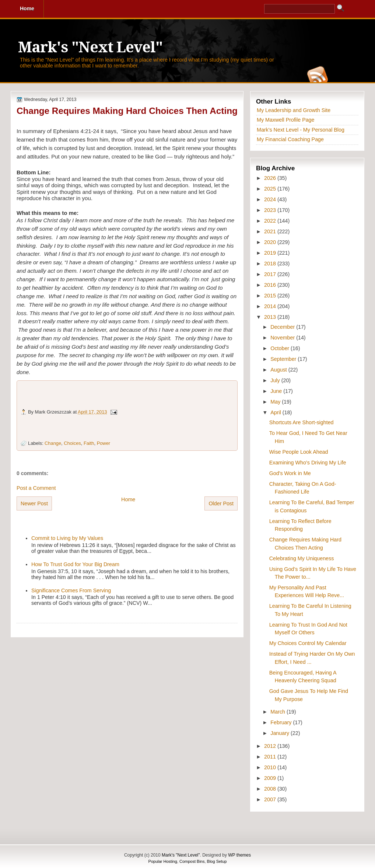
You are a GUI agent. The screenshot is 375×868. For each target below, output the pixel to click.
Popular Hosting (163, 861)
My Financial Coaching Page (290, 139)
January (281, 733)
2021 (271, 231)
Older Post (221, 503)
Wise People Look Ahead (299, 452)
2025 (271, 189)
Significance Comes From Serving (71, 590)
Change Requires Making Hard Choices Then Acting (127, 111)
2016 (271, 285)
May (276, 402)
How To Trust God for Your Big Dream (75, 564)
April (276, 412)
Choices (72, 443)
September (284, 359)
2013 (271, 317)
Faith (89, 443)
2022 (271, 221)
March (278, 712)
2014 (271, 306)
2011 (271, 757)
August (279, 370)
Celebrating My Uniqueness (302, 558)
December (283, 327)
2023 (271, 210)
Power (104, 443)
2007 (271, 799)
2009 (271, 778)
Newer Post (34, 503)
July (276, 380)
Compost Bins (192, 861)
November (283, 338)
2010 (271, 767)
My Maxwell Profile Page (286, 120)
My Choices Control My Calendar (308, 643)
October (281, 348)
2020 (271, 242)
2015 (271, 296)
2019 (271, 253)
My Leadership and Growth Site (294, 110)
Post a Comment (36, 488)
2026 (271, 178)
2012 (271, 746)
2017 (271, 274)
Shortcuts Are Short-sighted (302, 422)
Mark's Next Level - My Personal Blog (301, 130)
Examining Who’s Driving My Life (308, 463)
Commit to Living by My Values (67, 538)
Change (53, 443)
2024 (271, 199)
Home (128, 499)
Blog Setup (217, 861)
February (282, 722)
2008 (271, 789)
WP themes (239, 855)
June (277, 391)
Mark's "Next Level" (90, 47)
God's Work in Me (290, 473)
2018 (271, 264)
